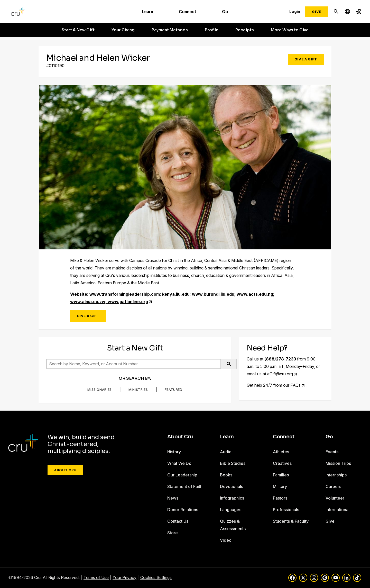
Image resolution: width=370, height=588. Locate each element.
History (174, 452)
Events (332, 452)
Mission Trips (338, 463)
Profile (212, 30)
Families (281, 475)
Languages (231, 510)
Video (226, 540)
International (337, 510)
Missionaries (100, 390)
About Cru (65, 470)
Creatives (282, 463)
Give (317, 12)
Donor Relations (183, 510)
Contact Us (178, 521)
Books (226, 475)
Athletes (281, 452)
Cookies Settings (156, 577)
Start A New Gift (78, 30)
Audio (226, 452)
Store (173, 533)
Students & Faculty (291, 521)
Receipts (245, 30)
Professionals (286, 510)
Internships (336, 475)
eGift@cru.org (280, 374)
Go (225, 12)
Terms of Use (96, 577)
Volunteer (335, 498)
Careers (333, 486)
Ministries (138, 390)
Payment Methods (170, 30)
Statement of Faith (185, 486)
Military (280, 486)
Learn (148, 12)
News (173, 498)
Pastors (280, 498)
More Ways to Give (290, 30)
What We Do (179, 463)
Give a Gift (306, 59)
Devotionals (232, 486)
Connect (188, 12)
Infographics (232, 498)
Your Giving (123, 30)
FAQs (295, 385)
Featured (174, 390)
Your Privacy (124, 577)
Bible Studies (233, 463)
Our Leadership (182, 475)
